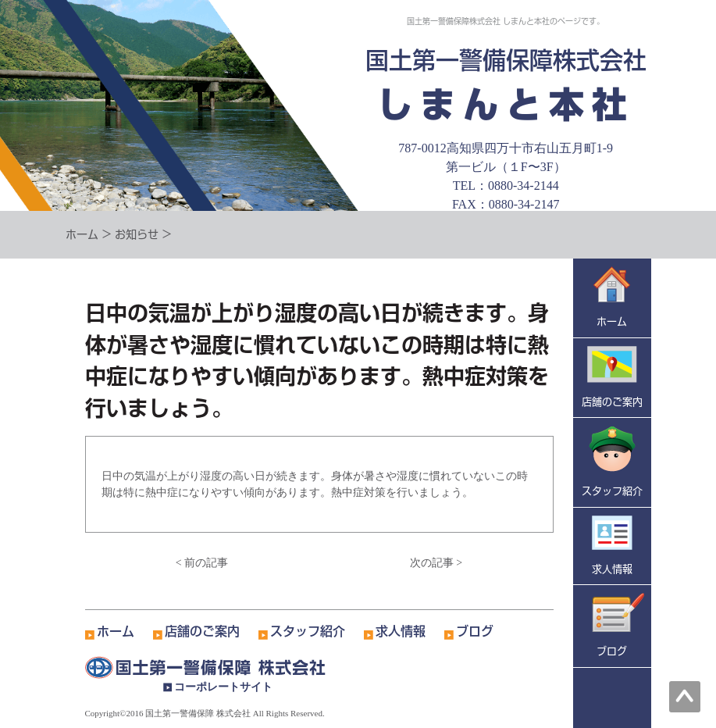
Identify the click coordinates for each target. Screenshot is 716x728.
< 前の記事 (202, 563)
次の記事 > (436, 563)
